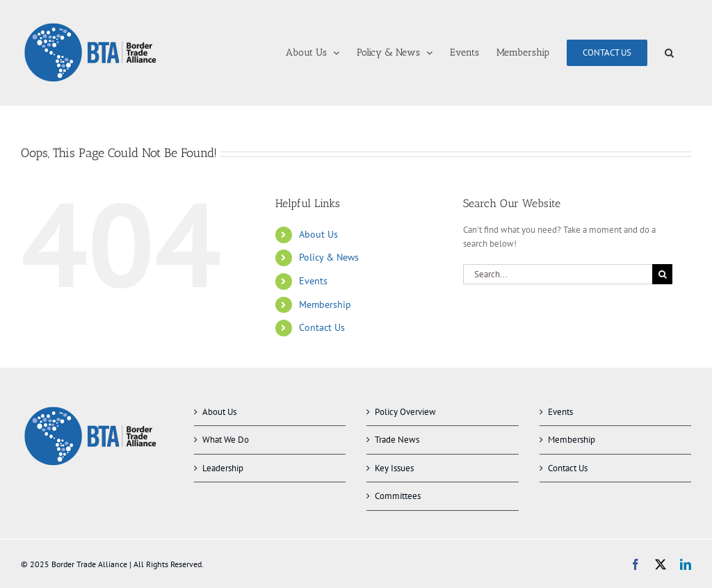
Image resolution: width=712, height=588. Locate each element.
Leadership (223, 468)
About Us (318, 234)
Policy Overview (405, 412)
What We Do (226, 440)
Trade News (397, 440)
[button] (669, 53)
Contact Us (322, 327)
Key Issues (394, 468)
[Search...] (558, 274)
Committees (398, 496)
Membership (325, 304)
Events (313, 281)
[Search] (662, 274)
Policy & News (329, 257)
